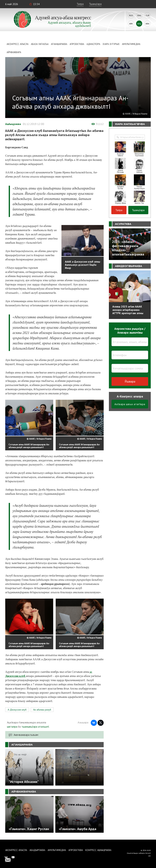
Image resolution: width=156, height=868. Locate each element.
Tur (147, 15)
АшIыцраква (13, 124)
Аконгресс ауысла (18, 44)
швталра (12, 727)
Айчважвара (14, 52)
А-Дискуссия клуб (17, 710)
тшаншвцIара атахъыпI (35, 727)
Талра (80, 4)
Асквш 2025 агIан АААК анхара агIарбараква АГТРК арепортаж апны (128, 310)
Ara (147, 24)
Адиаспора (93, 44)
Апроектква (77, 44)
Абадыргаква (37, 850)
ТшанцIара (95, 4)
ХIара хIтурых (111, 44)
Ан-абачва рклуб (42, 710)
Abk (131, 24)
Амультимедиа (131, 44)
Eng (139, 15)
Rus (131, 15)
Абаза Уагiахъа (40, 44)
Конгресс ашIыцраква (98, 850)
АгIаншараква (59, 44)
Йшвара (130, 381)
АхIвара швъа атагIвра (130, 404)
